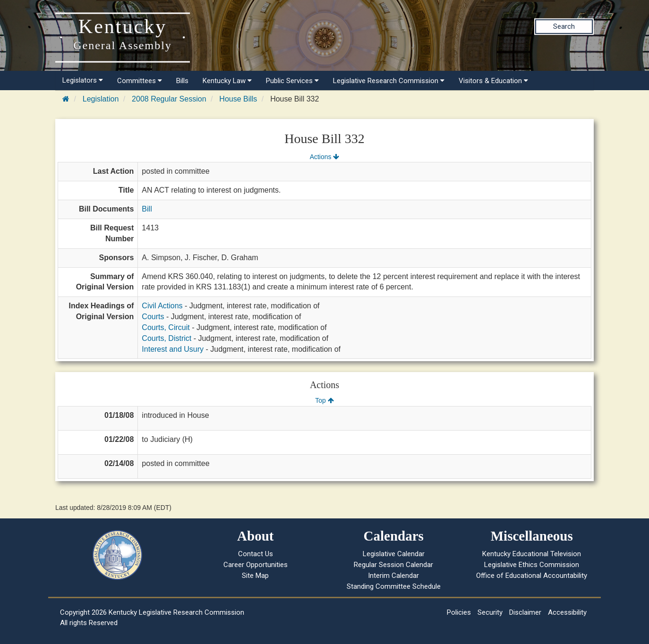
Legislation (101, 99)
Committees (140, 81)
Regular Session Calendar (393, 565)
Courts (153, 317)
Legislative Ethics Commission (532, 565)
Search (564, 26)
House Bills (238, 99)
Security (490, 612)
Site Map (255, 576)
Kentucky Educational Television (532, 554)
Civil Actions (162, 306)
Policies (459, 612)
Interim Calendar (393, 576)
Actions (324, 157)
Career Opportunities (256, 565)
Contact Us (256, 554)
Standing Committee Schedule (394, 586)
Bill (147, 209)
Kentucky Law (227, 81)
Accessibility (567, 612)
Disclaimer (525, 612)
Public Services (292, 81)
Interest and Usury (173, 349)
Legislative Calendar (394, 554)
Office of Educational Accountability (532, 576)
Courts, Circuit (166, 327)
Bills (182, 81)
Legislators (83, 80)
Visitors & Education (493, 81)
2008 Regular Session (169, 99)
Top (324, 400)
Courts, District (167, 338)
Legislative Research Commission (389, 81)
